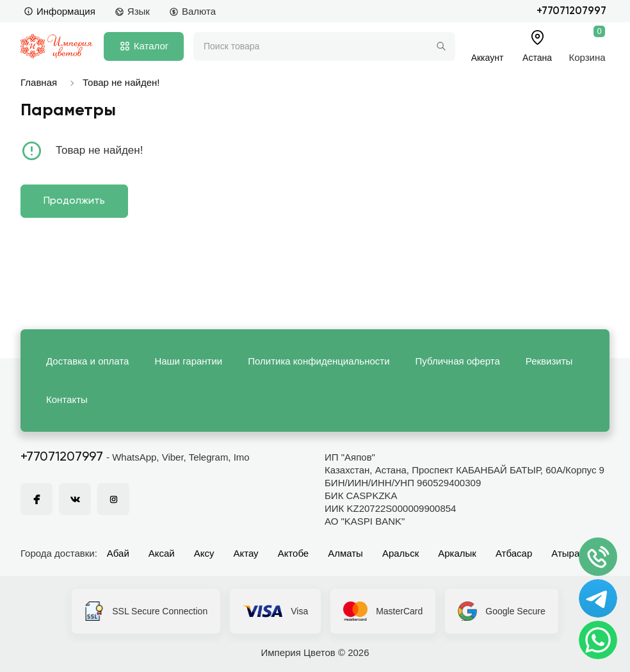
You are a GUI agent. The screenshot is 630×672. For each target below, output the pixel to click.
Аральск (400, 553)
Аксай (162, 553)
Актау (246, 553)
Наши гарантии (188, 361)
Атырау (568, 553)
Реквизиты (549, 361)
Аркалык (457, 553)
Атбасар (514, 553)
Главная (39, 82)
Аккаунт (488, 57)
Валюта (192, 11)
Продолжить (74, 201)
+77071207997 (571, 11)
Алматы (345, 553)
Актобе (294, 553)
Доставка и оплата (87, 361)
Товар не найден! (121, 82)
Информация (60, 11)
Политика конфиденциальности (319, 361)
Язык (132, 11)
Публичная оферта (458, 361)
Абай (118, 553)
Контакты (67, 399)
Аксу (204, 553)
